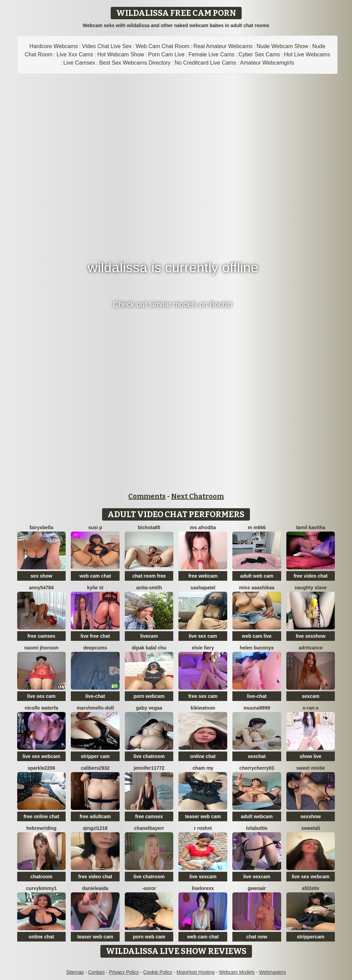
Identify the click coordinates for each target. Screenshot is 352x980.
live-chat (95, 696)
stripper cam (95, 756)
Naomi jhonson (42, 648)
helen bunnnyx (257, 648)
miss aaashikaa (257, 588)
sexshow (311, 816)
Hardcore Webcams (54, 46)
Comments (147, 496)
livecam (149, 636)
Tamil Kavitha (311, 527)
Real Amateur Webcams (223, 46)
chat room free (149, 576)
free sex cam (203, 696)
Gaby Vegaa (149, 708)
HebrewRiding (41, 828)
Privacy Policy (124, 972)
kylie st (95, 588)
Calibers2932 (95, 768)
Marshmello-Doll (95, 708)
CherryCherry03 (257, 768)
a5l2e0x (311, 888)
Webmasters (272, 972)
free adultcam (95, 816)
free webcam (203, 576)
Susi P (95, 527)
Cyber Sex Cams (259, 54)
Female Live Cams (212, 54)
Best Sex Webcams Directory (135, 63)
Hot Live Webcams (307, 54)
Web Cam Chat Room (163, 46)
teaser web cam (203, 816)
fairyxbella (41, 527)
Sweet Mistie (311, 768)
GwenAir (257, 888)
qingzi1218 (95, 828)
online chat (203, 756)
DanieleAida (95, 888)
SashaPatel (203, 588)
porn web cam (149, 937)
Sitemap (75, 972)
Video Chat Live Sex (107, 46)
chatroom (41, 877)
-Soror (149, 888)
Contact (96, 972)
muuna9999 (257, 708)
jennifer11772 (149, 768)
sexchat (257, 756)
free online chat (41, 816)
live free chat (95, 636)
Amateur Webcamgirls (267, 63)
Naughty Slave (311, 588)
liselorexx (203, 888)
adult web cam (257, 576)
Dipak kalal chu (149, 648)
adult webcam (257, 816)
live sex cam (203, 636)
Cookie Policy (158, 972)
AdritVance (311, 648)
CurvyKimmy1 (42, 888)
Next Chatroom (197, 496)
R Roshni (203, 828)
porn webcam (149, 696)
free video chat (311, 576)
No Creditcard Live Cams (205, 63)
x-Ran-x (311, 708)
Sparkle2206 (41, 768)
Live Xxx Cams (75, 54)
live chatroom (149, 756)
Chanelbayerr (149, 828)
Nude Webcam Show (282, 46)
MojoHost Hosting (196, 972)
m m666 (257, 527)
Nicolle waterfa (41, 708)
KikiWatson (203, 708)
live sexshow (310, 636)
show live (311, 756)
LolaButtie (257, 828)
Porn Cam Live (166, 54)
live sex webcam (41, 756)
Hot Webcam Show (121, 54)
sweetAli (310, 828)
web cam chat (95, 576)
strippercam (311, 937)
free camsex (41, 636)
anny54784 (42, 588)
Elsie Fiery (203, 648)
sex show (41, 576)
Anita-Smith (149, 588)
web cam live (257, 636)
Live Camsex (79, 63)
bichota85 (149, 527)
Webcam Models (237, 972)
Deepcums (95, 648)
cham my (203, 768)
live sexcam (203, 877)
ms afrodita (203, 527)
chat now (257, 937)
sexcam (311, 696)
